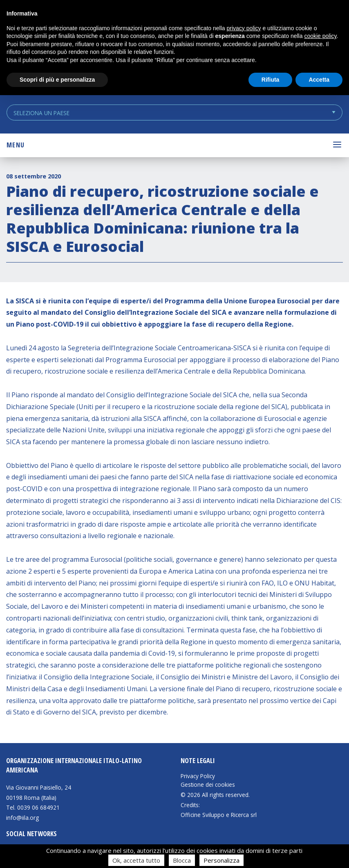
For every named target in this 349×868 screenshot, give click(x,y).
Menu (16, 145)
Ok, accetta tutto (136, 860)
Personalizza (221, 860)
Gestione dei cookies (208, 785)
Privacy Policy (198, 776)
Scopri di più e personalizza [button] (57, 80)
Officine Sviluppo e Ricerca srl (219, 815)
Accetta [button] (319, 80)
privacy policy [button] (244, 28)
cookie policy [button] (320, 36)
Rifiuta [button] (271, 80)
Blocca (182, 860)
